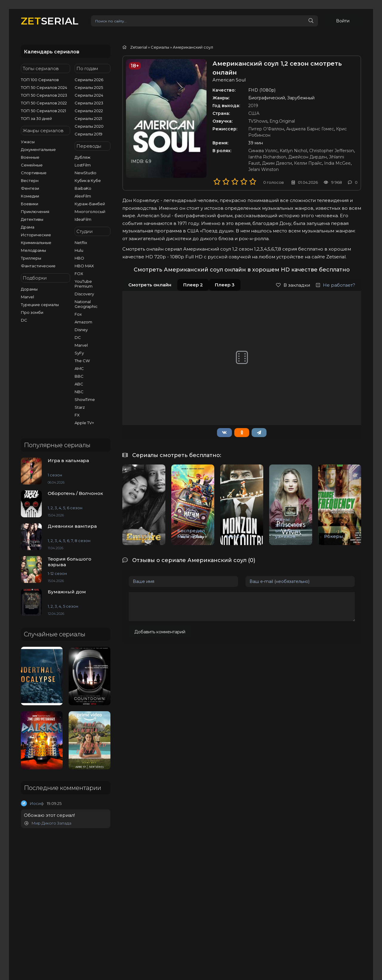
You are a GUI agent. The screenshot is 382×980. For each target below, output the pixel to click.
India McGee (337, 163)
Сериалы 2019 (88, 134)
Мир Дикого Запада (48, 823)
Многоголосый (90, 212)
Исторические (36, 235)
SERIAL (50, 21)
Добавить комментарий (160, 632)
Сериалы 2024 (89, 95)
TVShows (258, 121)
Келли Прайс (308, 163)
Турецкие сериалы (40, 305)
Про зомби (32, 312)
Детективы (32, 219)
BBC (79, 376)
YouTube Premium (84, 284)
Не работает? (336, 285)
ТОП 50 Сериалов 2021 (43, 111)
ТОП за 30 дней (36, 118)
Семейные (32, 165)
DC (24, 320)
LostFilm (83, 165)
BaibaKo (83, 188)
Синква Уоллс (263, 151)
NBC (79, 392)
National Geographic (86, 304)
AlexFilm (83, 196)
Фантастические (38, 266)
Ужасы (28, 142)
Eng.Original (282, 121)
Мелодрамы (33, 250)
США (254, 113)
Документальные (38, 149)
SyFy (79, 353)
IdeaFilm (83, 219)
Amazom (83, 322)
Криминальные (36, 243)
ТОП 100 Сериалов (40, 80)
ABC (79, 384)
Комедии (30, 196)
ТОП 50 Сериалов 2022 (44, 103)
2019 (253, 106)
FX (77, 415)
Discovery (84, 294)
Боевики (30, 204)
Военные (30, 157)
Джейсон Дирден (308, 157)
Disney (81, 330)
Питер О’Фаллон (266, 129)
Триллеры (31, 258)
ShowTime (85, 399)
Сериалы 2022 (89, 111)
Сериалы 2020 (89, 126)
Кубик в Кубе (88, 180)
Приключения (35, 212)
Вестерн (30, 180)
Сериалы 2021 (88, 118)
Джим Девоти (277, 163)
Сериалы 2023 (89, 103)
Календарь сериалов (52, 52)
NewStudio (86, 173)
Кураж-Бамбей (90, 204)
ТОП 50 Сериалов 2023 (44, 95)
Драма (28, 227)
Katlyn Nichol (293, 151)
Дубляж (83, 157)
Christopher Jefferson (332, 151)
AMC (79, 368)
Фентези (30, 188)
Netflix (81, 243)
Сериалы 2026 (89, 80)
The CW (82, 361)
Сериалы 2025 (89, 87)
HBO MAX (84, 266)
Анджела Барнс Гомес (310, 129)
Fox (78, 314)
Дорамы (29, 289)
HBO (79, 258)
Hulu (79, 250)
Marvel (27, 297)
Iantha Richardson (267, 157)
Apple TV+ (84, 423)
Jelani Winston (264, 169)
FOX (79, 274)
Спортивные (34, 173)
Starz (80, 407)
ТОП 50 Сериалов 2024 (44, 87)
